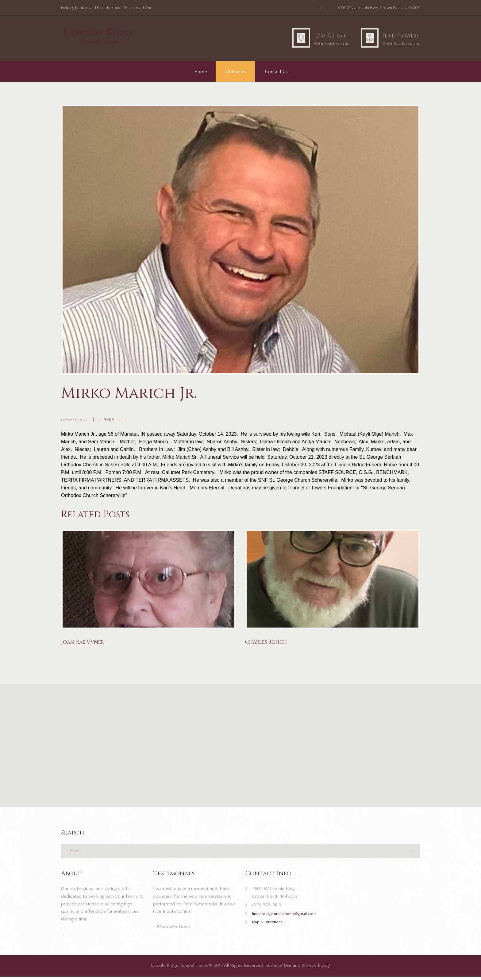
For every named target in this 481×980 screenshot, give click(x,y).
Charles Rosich (271, 642)
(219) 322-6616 (306, 35)
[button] (240, 742)
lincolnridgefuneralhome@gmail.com (289, 917)
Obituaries (236, 72)
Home (201, 72)
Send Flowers (392, 35)
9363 (117, 420)
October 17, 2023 (78, 420)
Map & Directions (270, 926)
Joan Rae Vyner (86, 642)
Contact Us (276, 72)
